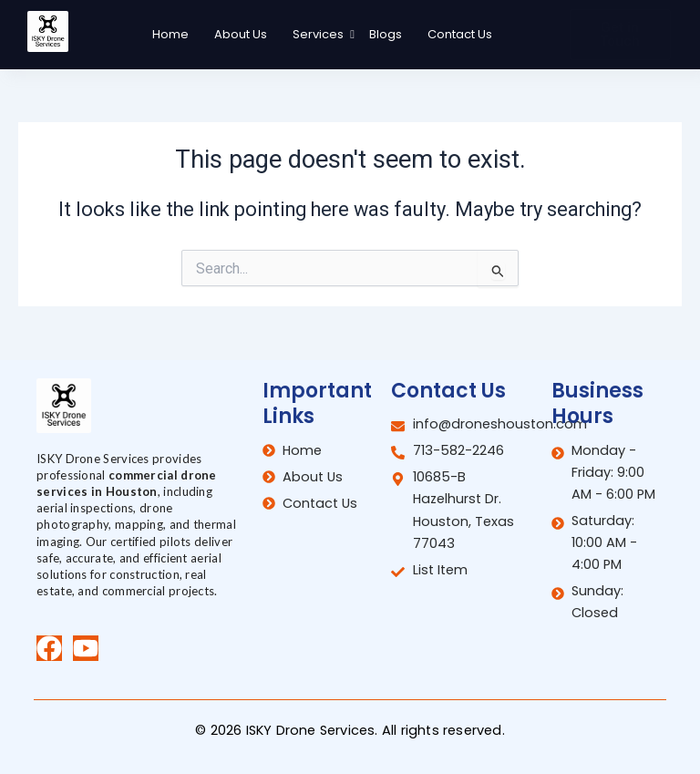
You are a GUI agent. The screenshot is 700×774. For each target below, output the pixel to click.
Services (320, 34)
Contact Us (460, 34)
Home (170, 34)
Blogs (386, 34)
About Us (241, 34)
